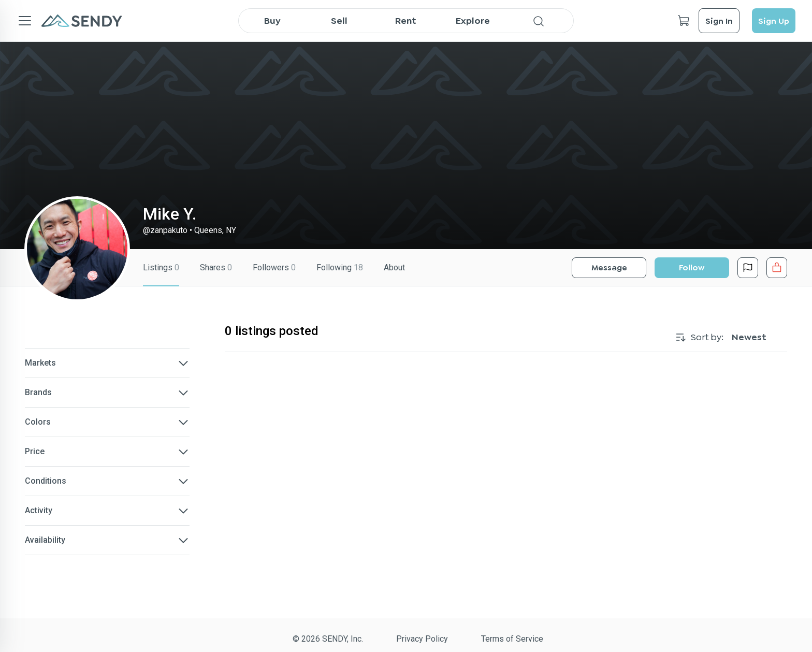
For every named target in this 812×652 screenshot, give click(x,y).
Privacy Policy (422, 639)
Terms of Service (512, 639)
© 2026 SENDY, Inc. (328, 639)
